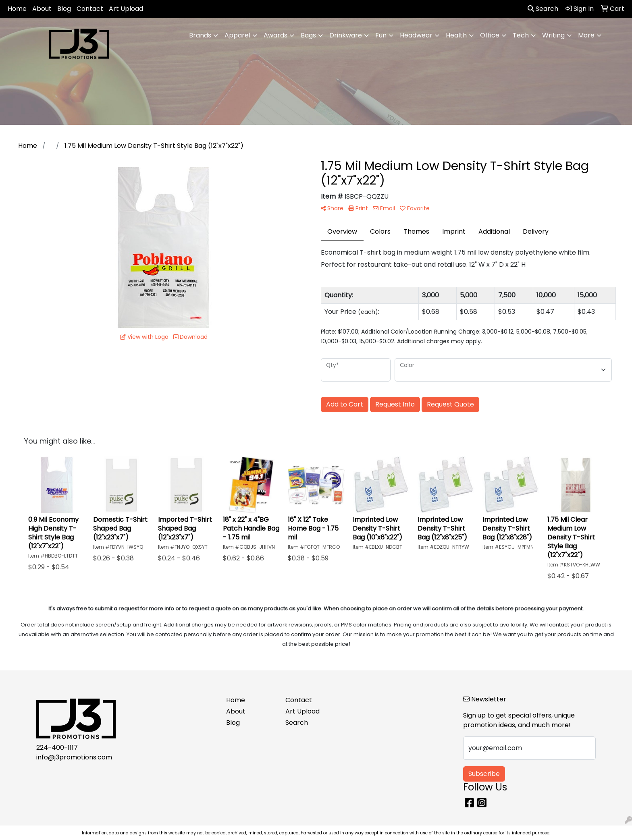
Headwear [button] (416, 35)
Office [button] (490, 35)
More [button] (586, 35)
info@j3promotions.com (74, 757)
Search (543, 9)
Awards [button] (275, 35)
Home (17, 9)
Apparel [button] (237, 35)
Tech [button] (521, 35)
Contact (90, 9)
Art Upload (126, 9)
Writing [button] (553, 35)
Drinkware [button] (346, 35)
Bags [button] (308, 35)
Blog (64, 9)
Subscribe (484, 774)
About (42, 9)
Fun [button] (381, 35)
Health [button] (456, 35)
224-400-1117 (57, 748)
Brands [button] (200, 35)
